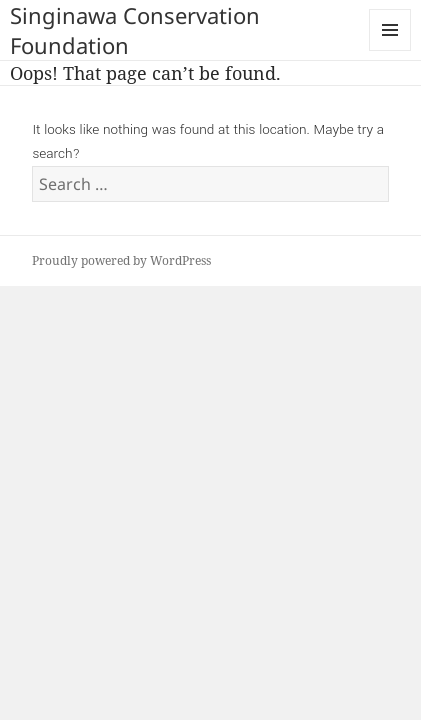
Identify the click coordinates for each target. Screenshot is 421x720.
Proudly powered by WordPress (121, 260)
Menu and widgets (390, 50)
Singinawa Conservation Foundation (135, 30)
